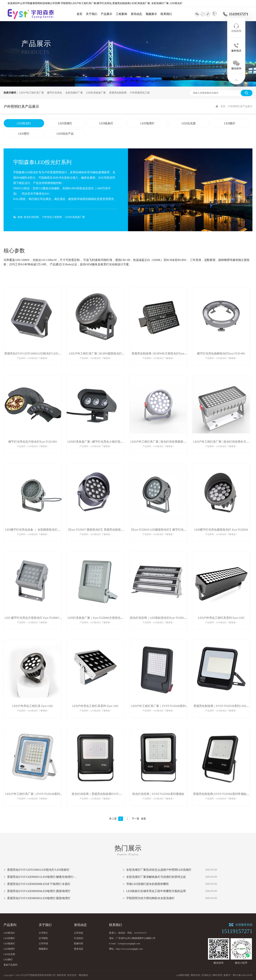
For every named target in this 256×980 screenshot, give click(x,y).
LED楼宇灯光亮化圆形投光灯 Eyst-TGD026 (221, 542)
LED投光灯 (24, 136)
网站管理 (217, 975)
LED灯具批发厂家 (96, 93)
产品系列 (10, 925)
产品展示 (106, 14)
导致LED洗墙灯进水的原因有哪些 (147, 884)
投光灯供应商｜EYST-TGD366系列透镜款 (158, 807)
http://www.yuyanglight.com (129, 949)
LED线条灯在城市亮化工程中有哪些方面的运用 (156, 891)
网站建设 (83, 975)
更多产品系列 (10, 965)
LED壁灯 (24, 146)
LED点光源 (189, 136)
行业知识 (79, 938)
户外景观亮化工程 (140, 93)
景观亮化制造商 (118, 93)
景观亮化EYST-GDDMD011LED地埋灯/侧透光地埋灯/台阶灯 (43, 877)
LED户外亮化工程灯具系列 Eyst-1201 (95, 718)
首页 (79, 14)
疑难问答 (79, 943)
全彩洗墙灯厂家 (74, 93)
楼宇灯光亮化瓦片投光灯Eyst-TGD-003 (33, 454)
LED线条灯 (106, 136)
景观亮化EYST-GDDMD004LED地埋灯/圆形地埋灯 (39, 891)
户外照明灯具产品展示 (240, 119)
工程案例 (121, 14)
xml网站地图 (183, 975)
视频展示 (151, 14)
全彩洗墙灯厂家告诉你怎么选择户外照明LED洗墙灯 (159, 870)
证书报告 (43, 938)
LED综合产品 (65, 146)
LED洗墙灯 (65, 136)
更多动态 (79, 949)
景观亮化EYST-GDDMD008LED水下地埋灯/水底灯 (39, 884)
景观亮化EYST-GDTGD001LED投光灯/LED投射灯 (38, 870)
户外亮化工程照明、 (54, 217)
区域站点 (206, 975)
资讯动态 (136, 14)
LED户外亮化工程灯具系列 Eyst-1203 (221, 630)
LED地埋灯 (147, 136)
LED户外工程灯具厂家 (32, 93)
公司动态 (79, 933)
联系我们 (166, 14)
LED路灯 (230, 136)
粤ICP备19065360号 (243, 975)
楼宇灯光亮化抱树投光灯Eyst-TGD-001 (221, 366)
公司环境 (43, 943)
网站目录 (195, 975)
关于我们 (92, 14)
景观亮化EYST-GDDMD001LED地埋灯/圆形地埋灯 (39, 898)
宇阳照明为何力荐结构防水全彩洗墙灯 (150, 898)
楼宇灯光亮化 (55, 93)
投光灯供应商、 (33, 217)
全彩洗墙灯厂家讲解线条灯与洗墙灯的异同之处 (156, 877)
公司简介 (43, 933)
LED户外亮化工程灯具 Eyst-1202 (33, 718)
